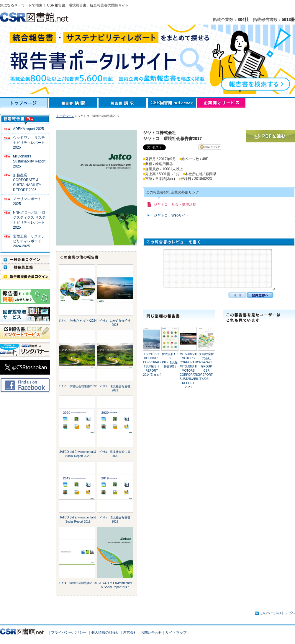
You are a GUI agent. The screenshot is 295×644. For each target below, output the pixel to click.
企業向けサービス (221, 103)
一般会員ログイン (25, 259)
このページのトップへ (277, 613)
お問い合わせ (151, 632)
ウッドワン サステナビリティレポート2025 (29, 143)
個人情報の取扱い (105, 632)
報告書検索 (74, 103)
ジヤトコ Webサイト (171, 215)
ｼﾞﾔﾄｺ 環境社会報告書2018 (78, 583)
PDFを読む (271, 136)
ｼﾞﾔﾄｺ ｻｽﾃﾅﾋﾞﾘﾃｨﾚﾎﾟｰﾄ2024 (78, 321)
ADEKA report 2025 (28, 129)
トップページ (25, 103)
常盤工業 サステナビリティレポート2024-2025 (29, 241)
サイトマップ (176, 632)
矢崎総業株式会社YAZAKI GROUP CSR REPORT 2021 (206, 366)
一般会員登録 (25, 267)
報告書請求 (123, 103)
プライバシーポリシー (69, 632)
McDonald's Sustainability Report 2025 (29, 161)
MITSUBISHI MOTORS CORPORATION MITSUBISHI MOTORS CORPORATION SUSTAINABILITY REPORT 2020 (191, 371)
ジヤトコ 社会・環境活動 (175, 204)
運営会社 (130, 632)
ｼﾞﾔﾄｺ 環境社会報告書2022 (78, 386)
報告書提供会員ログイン (25, 277)
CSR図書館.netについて (173, 103)
